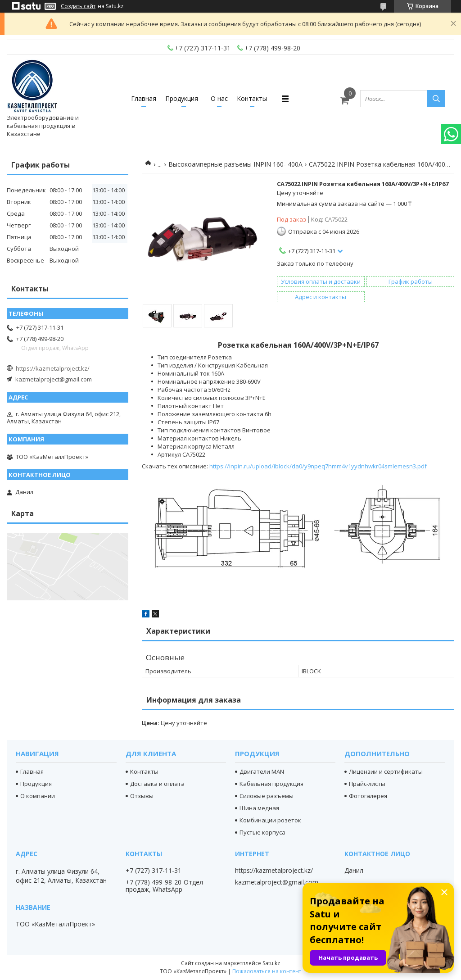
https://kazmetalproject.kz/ (53, 368)
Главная (144, 98)
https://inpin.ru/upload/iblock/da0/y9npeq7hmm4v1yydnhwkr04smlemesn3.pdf (318, 466)
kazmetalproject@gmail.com (54, 379)
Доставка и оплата (157, 784)
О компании (38, 796)
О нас (219, 98)
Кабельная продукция (271, 784)
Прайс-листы (367, 784)
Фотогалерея (368, 796)
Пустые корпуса (262, 832)
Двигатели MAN (262, 771)
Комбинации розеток (270, 820)
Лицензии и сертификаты (386, 771)
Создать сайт (78, 6)
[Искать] (436, 99)
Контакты (252, 98)
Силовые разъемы (267, 796)
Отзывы (142, 796)
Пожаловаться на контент (267, 971)
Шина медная (259, 808)
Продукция (182, 98)
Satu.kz (271, 963)
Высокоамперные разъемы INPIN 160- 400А (235, 164)
